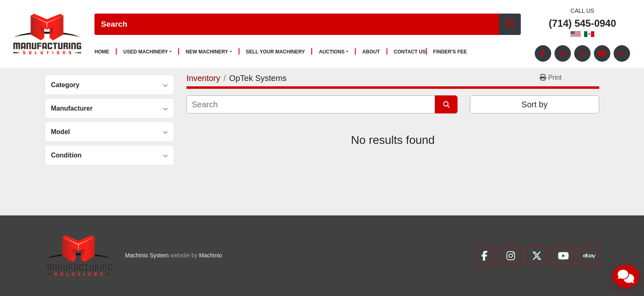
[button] (147, 52)
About (371, 52)
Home (102, 52)
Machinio (211, 255)
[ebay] (622, 53)
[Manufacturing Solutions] (79, 256)
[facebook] (543, 53)
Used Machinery (146, 52)
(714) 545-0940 (582, 24)
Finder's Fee (450, 52)
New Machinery (207, 52)
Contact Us (410, 52)
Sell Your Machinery (276, 52)
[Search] (297, 24)
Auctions (332, 52)
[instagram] (563, 53)
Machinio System (147, 255)
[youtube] (602, 53)
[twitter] (582, 53)
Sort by (535, 104)
